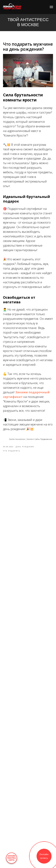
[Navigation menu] (51, 7)
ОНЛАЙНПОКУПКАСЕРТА (11, 858)
